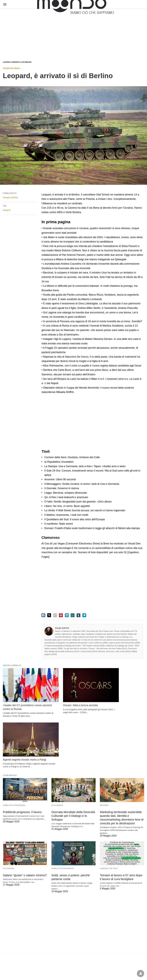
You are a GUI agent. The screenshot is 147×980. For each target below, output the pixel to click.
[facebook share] (43, 615)
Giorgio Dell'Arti (62, 628)
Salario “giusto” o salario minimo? (24, 817)
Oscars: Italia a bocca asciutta (69, 698)
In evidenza (57, 748)
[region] (73, 32)
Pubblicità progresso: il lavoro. (22, 754)
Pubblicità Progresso (14, 748)
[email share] (55, 615)
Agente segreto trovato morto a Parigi (121, 698)
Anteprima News (11, 68)
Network (104, 748)
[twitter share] (49, 615)
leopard (7, 210)
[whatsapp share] (73, 615)
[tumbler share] (78, 615)
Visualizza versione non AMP (88, 972)
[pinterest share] (61, 615)
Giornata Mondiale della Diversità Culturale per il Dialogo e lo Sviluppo (73, 758)
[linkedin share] (67, 615)
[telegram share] (84, 615)
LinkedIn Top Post (109, 810)
